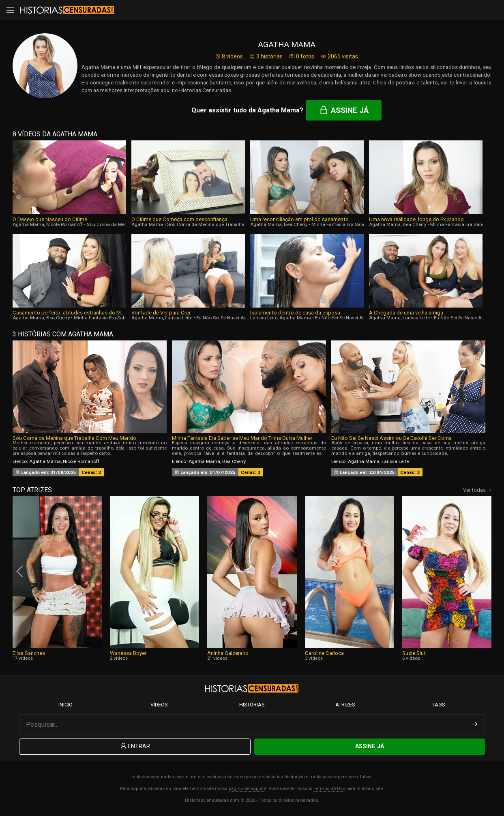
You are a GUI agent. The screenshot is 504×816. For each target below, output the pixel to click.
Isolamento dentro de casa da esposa (295, 313)
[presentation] (21, 571)
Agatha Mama (28, 224)
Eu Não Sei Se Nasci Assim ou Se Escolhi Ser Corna (391, 438)
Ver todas (477, 490)
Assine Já (370, 746)
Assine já (344, 110)
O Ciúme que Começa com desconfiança (179, 219)
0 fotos (302, 56)
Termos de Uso (329, 789)
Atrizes (345, 705)
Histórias (252, 705)
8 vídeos (229, 56)
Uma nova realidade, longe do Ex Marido (416, 219)
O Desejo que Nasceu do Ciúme (50, 219)
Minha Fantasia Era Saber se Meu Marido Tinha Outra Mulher (242, 438)
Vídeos (159, 705)
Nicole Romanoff (64, 224)
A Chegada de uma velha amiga (406, 313)
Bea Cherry (296, 224)
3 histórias (266, 56)
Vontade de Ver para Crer (161, 313)
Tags (438, 705)
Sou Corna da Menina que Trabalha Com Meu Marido (225, 224)
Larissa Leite (179, 318)
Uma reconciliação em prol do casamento (299, 219)
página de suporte (247, 789)
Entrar (135, 746)
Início (65, 705)
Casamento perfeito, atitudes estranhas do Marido (69, 313)
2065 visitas (339, 56)
